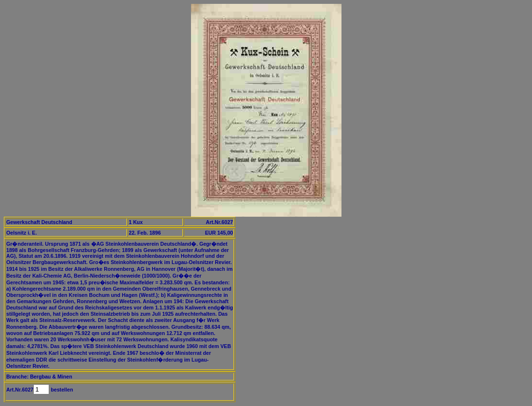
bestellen (61, 390)
